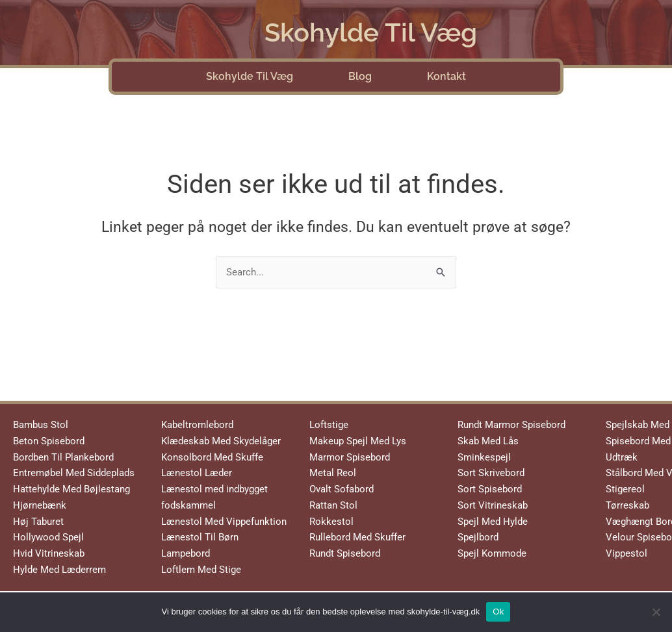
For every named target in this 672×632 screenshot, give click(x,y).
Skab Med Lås (488, 441)
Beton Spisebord (49, 441)
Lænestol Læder (197, 473)
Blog (360, 76)
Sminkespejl (484, 457)
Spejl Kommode (492, 553)
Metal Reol (333, 473)
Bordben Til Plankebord (63, 457)
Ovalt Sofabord (342, 489)
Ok (498, 612)
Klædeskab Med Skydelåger (221, 441)
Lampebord (186, 553)
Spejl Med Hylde (493, 522)
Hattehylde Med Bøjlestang (71, 489)
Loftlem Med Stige (201, 570)
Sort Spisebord (490, 489)
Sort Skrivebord (491, 473)
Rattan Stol (333, 505)
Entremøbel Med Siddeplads (74, 473)
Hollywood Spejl (48, 537)
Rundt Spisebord (345, 553)
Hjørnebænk (40, 505)
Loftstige (329, 425)
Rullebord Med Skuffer (357, 537)
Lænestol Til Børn (200, 537)
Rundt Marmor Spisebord (511, 425)
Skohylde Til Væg (371, 32)
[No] (656, 612)
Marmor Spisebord (350, 457)
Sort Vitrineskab (493, 505)
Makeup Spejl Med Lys (358, 441)
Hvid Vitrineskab (49, 553)
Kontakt (446, 76)
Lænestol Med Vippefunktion (224, 522)
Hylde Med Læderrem (59, 570)
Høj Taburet (38, 522)
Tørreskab (627, 505)
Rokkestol (331, 522)
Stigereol (625, 489)
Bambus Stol (41, 425)
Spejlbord (478, 537)
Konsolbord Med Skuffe (212, 457)
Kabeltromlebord (197, 425)
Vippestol (627, 553)
